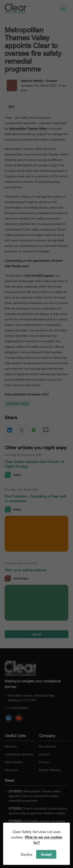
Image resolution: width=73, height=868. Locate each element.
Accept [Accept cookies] (46, 854)
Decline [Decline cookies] (26, 854)
